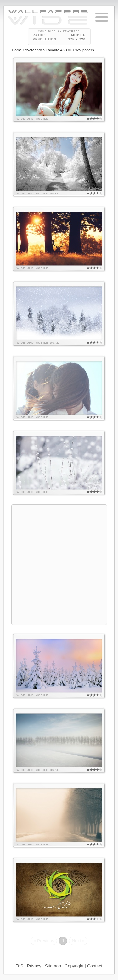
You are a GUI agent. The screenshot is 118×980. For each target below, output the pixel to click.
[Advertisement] (59, 564)
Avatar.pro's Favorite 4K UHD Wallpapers (59, 50)
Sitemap (53, 966)
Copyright (74, 966)
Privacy (34, 966)
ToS (20, 966)
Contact (95, 966)
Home (17, 50)
